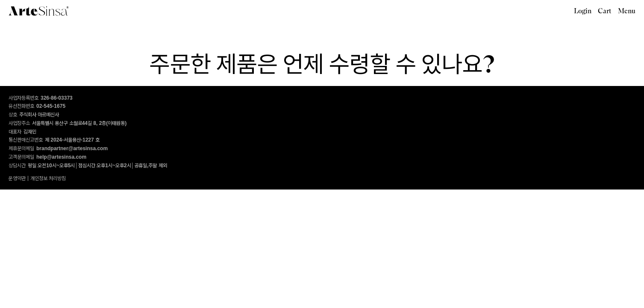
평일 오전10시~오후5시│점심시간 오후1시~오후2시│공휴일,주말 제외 (97, 166)
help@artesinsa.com (61, 157)
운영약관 (17, 178)
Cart (605, 11)
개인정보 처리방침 (48, 178)
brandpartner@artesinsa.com (72, 148)
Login (583, 11)
